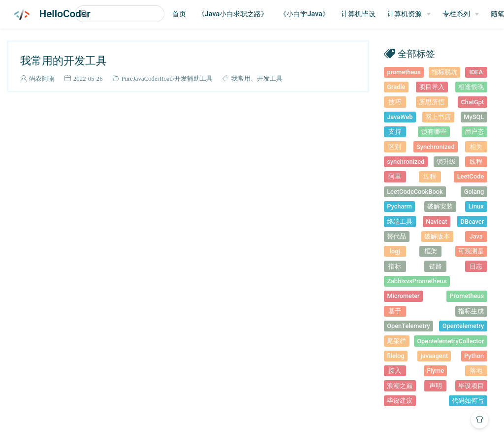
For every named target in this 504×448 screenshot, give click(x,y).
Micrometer (403, 296)
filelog (395, 356)
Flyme (435, 371)
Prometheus (467, 296)
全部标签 (416, 53)
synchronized (406, 162)
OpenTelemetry (408, 326)
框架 (431, 251)
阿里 (395, 176)
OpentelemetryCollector (450, 341)
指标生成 (471, 311)
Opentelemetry (463, 326)
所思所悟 (432, 102)
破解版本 (437, 236)
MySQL (474, 117)
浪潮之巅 (400, 386)
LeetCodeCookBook (415, 192)
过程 (430, 176)
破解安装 (440, 206)
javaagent (434, 356)
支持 (395, 132)
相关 (476, 147)
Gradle (396, 87)
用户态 (474, 132)
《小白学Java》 (314, 14)
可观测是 (471, 251)
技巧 (395, 102)
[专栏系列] (471, 14)
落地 (476, 371)
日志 (476, 266)
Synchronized (435, 147)
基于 (395, 311)
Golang (474, 192)
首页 (189, 14)
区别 (395, 147)
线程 (476, 162)
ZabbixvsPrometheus (417, 281)
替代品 (396, 236)
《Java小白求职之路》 (243, 14)
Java (476, 236)
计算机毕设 (368, 14)
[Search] (125, 14)
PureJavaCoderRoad (147, 78)
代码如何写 (468, 401)
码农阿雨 (42, 78)
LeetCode (471, 176)
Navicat (436, 222)
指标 (395, 266)
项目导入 (432, 87)
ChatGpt (472, 102)
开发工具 (270, 78)
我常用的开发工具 (63, 60)
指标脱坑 (444, 72)
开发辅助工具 (193, 78)
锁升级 (446, 162)
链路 (436, 266)
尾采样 (396, 341)
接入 (395, 371)
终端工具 (400, 222)
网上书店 (438, 117)
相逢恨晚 (471, 87)
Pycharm (399, 206)
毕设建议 (400, 401)
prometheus (404, 72)
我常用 (241, 78)
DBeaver (472, 222)
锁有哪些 (434, 132)
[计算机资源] (419, 14)
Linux (476, 206)
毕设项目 (471, 386)
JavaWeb (400, 117)
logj (395, 251)
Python (474, 356)
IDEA (476, 72)
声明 (436, 386)
